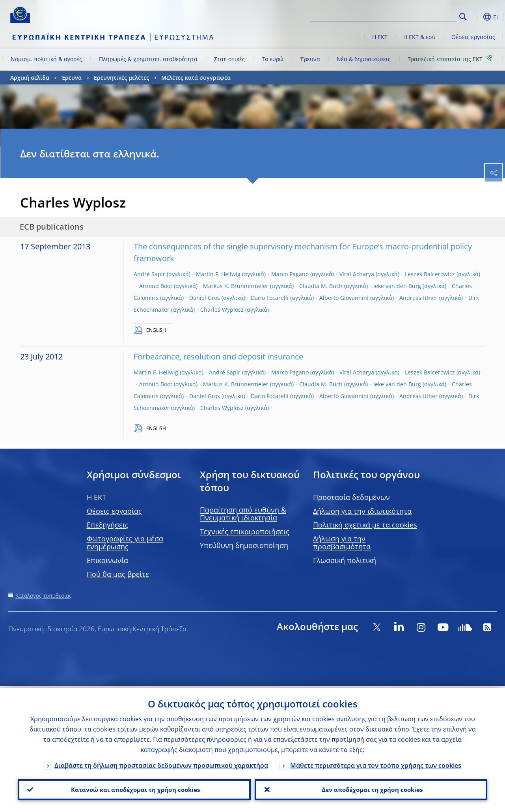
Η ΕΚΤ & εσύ (419, 37)
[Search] (417, 16)
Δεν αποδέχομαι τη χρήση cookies (371, 789)
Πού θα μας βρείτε (118, 574)
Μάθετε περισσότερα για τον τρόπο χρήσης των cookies (376, 763)
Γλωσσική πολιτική (345, 560)
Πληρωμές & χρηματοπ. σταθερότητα (148, 59)
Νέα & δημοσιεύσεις (364, 59)
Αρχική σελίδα (30, 78)
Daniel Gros (205, 298)
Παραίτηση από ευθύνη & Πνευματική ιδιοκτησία (243, 514)
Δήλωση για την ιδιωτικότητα (362, 511)
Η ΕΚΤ (380, 37)
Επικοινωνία (107, 560)
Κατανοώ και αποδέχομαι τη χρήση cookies (134, 789)
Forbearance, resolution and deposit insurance (218, 356)
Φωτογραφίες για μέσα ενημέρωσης (125, 543)
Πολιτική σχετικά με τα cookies (365, 525)
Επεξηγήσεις (108, 525)
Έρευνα (310, 59)
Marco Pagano (290, 274)
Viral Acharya (357, 274)
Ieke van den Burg (397, 286)
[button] (475, 17)
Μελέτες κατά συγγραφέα (196, 78)
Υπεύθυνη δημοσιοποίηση (244, 545)
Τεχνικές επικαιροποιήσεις (245, 531)
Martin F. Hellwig (218, 274)
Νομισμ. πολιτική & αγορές (46, 59)
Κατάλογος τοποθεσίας (44, 596)
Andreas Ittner (418, 298)
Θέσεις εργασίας (473, 37)
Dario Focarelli (270, 298)
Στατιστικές (229, 59)
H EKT (96, 497)
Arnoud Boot (156, 286)
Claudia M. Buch (321, 286)
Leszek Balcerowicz (430, 274)
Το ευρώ (273, 59)
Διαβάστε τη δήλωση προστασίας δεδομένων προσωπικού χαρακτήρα (161, 763)
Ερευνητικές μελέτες (121, 78)
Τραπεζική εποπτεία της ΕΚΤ (451, 59)
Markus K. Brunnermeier (236, 286)
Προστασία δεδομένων (351, 497)
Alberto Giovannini (344, 298)
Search (463, 17)
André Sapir (149, 274)
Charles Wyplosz (222, 310)
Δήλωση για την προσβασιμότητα (342, 543)
